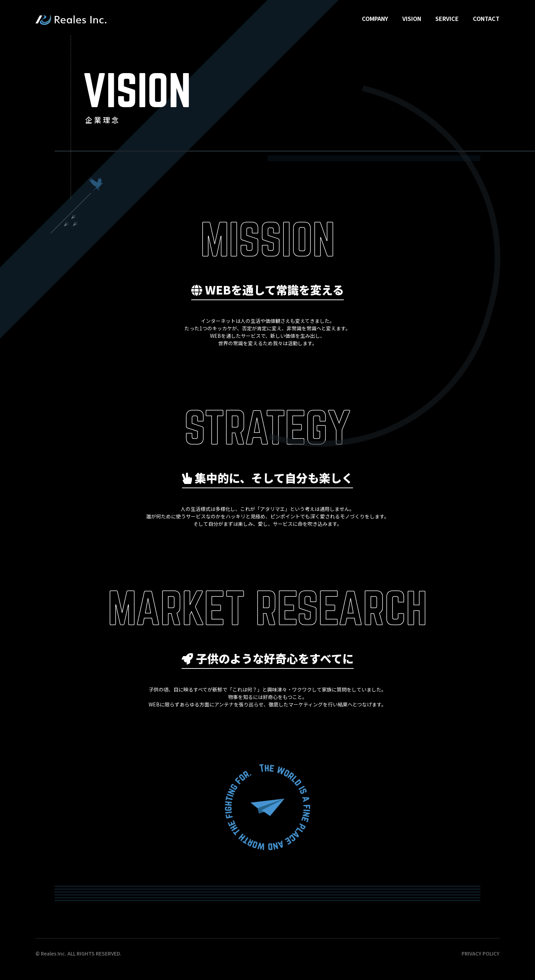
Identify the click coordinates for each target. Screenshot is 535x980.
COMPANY (375, 18)
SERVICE (447, 18)
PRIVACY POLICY (481, 953)
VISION (412, 18)
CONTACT (486, 18)
